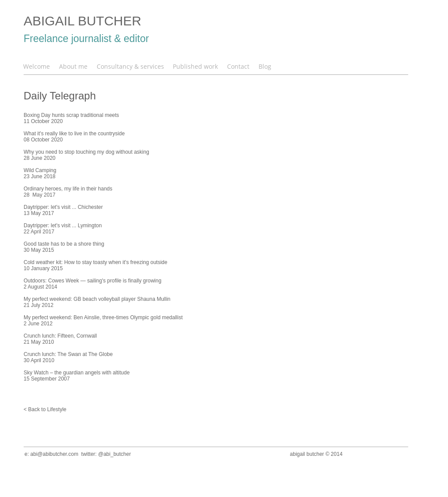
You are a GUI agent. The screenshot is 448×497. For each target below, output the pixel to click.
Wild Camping (40, 170)
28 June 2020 (40, 158)
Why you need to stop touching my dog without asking (86, 152)
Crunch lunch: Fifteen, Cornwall (60, 336)
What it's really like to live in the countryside (74, 134)
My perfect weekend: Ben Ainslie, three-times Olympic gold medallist (103, 317)
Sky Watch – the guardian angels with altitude (77, 373)
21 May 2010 (39, 342)
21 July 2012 (38, 305)
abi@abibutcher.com (54, 454)
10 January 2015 (43, 268)
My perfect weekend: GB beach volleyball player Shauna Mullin (97, 299)
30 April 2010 (39, 360)
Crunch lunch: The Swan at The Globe (68, 354)
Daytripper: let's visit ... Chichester (63, 207)
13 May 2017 (39, 213)
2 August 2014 (40, 287)
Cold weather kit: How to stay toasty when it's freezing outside (95, 262)
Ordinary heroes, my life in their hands (68, 189)
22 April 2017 (39, 232)
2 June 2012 (38, 324)
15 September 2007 (47, 379)
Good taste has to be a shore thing (64, 244)
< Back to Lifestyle (45, 409)
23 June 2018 (40, 176)
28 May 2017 (40, 195)
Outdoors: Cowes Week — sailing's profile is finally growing (93, 281)
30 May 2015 (39, 250)
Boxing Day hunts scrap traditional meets (71, 115)
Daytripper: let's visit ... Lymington (63, 226)
